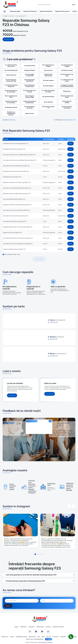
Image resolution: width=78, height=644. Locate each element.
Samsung (12, 120)
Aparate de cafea (58, 627)
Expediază (8, 606)
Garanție (63, 637)
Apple (16, 627)
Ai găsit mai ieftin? (39, 259)
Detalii (71, 144)
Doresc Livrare (12, 395)
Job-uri (48, 637)
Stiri (39, 637)
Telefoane (23, 627)
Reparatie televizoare (62, 11)
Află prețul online (8, 39)
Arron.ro (49, 639)
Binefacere (32, 637)
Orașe (12, 637)
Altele (74, 11)
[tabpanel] (39, 427)
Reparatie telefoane (30, 11)
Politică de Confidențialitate (35, 639)
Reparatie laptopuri (46, 11)
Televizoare (40, 627)
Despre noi (5, 637)
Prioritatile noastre (21, 637)
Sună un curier (50, 394)
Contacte (55, 637)
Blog (43, 637)
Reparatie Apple (15, 11)
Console (48, 627)
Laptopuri (31, 627)
